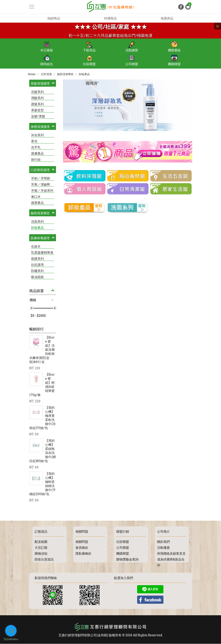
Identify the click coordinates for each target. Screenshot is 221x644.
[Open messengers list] (11, 631)
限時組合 (47, 60)
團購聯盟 (174, 60)
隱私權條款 (83, 554)
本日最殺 (47, 47)
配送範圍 (41, 542)
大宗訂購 (41, 548)
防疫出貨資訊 (44, 559)
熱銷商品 (54, 18)
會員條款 (82, 548)
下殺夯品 (89, 47)
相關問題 (82, 542)
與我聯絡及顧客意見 (171, 554)
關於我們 (163, 542)
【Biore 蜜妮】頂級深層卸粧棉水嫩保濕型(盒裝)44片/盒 (42, 350)
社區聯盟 (89, 60)
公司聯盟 (132, 60)
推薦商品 (167, 18)
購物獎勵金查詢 (127, 559)
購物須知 (41, 554)
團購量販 (174, 47)
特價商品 (110, 18)
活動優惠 (163, 548)
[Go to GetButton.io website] (11, 639)
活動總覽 (132, 47)
